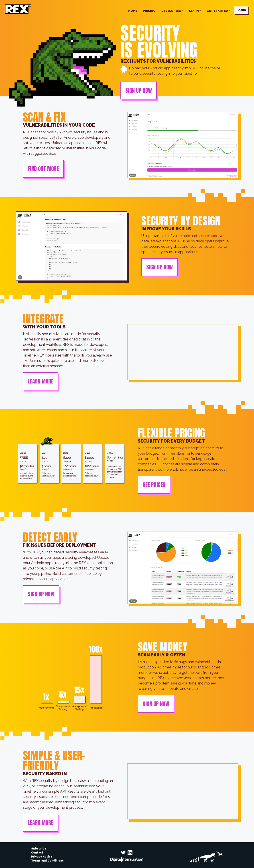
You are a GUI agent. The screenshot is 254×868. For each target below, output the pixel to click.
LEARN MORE (41, 381)
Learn (194, 11)
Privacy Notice (42, 857)
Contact (37, 853)
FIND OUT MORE (43, 169)
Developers (171, 11)
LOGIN (241, 10)
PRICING (149, 11)
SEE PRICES (154, 485)
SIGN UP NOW (139, 91)
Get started (217, 11)
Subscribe (39, 849)
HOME (133, 11)
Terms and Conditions (47, 861)
